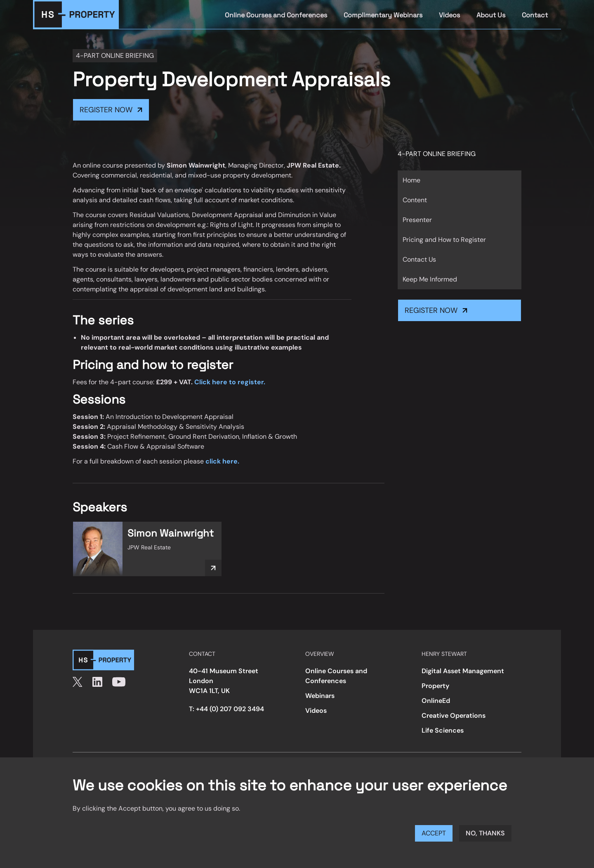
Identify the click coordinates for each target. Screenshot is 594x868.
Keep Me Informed (430, 279)
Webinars (320, 696)
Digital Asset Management (463, 671)
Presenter (417, 220)
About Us (491, 15)
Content (415, 200)
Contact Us (419, 259)
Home (411, 180)
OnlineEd (436, 701)
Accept (434, 833)
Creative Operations (454, 715)
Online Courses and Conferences (276, 15)
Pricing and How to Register (444, 240)
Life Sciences (443, 730)
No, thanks (485, 833)
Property (435, 686)
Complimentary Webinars (383, 15)
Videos (449, 15)
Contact (535, 15)
